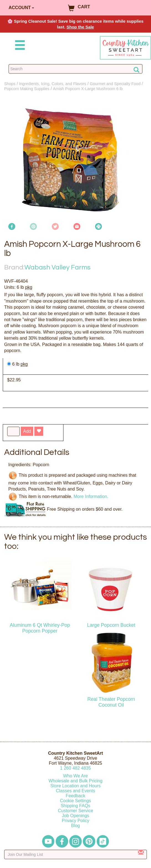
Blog (75, 826)
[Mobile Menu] (19, 46)
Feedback (75, 796)
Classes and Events (75, 791)
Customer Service (75, 811)
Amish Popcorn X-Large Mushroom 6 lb (88, 89)
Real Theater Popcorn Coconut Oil (111, 702)
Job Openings (75, 816)
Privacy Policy (76, 821)
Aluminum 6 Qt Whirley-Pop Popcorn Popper (40, 628)
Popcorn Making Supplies (27, 89)
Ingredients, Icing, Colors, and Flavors (53, 84)
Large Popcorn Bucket (111, 625)
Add (27, 431)
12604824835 (75, 768)
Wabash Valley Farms (57, 267)
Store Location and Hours (75, 786)
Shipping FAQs (75, 806)
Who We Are (76, 776)
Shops (10, 84)
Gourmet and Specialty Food (115, 84)
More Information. (91, 496)
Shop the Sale (80, 27)
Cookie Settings (75, 801)
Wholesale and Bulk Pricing (75, 781)
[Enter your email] (75, 854)
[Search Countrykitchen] (75, 69)
